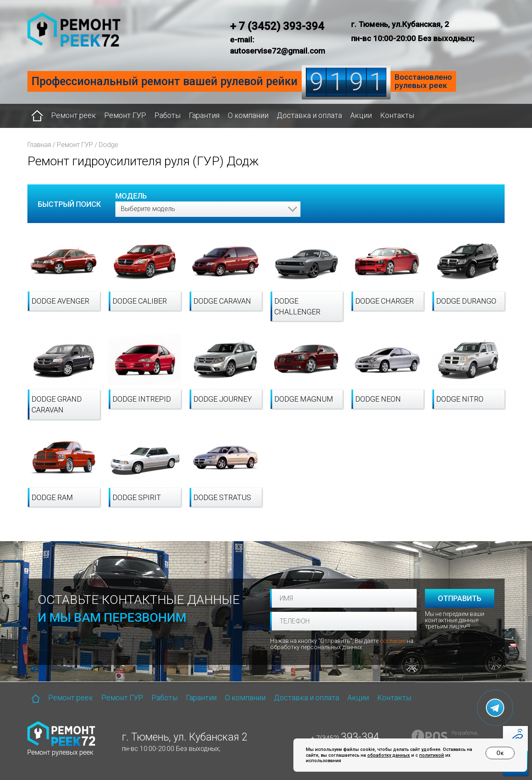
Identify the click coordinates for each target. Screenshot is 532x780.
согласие (393, 641)
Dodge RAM (52, 497)
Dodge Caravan (222, 301)
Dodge (109, 145)
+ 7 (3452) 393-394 (277, 26)
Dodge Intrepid (142, 399)
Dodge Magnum (304, 399)
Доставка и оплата (309, 115)
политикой (432, 755)
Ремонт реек (73, 115)
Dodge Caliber (140, 301)
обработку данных (389, 755)
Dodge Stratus (222, 497)
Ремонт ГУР (125, 115)
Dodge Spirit (137, 497)
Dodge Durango (466, 301)
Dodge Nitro (460, 399)
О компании (248, 115)
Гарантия (204, 115)
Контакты (397, 115)
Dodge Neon (378, 399)
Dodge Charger (384, 301)
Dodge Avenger (60, 301)
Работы (167, 115)
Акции (361, 115)
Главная (39, 145)
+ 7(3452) (345, 738)
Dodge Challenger (297, 306)
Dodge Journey (223, 399)
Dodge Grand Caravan (57, 404)
